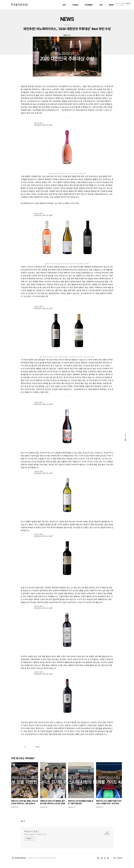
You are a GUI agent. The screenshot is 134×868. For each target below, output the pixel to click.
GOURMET (89, 5)
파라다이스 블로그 (32, 831)
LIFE (101, 5)
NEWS (67, 19)
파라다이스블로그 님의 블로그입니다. (36, 834)
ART (64, 5)
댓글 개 (23, 821)
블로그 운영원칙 (118, 858)
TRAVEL (75, 5)
